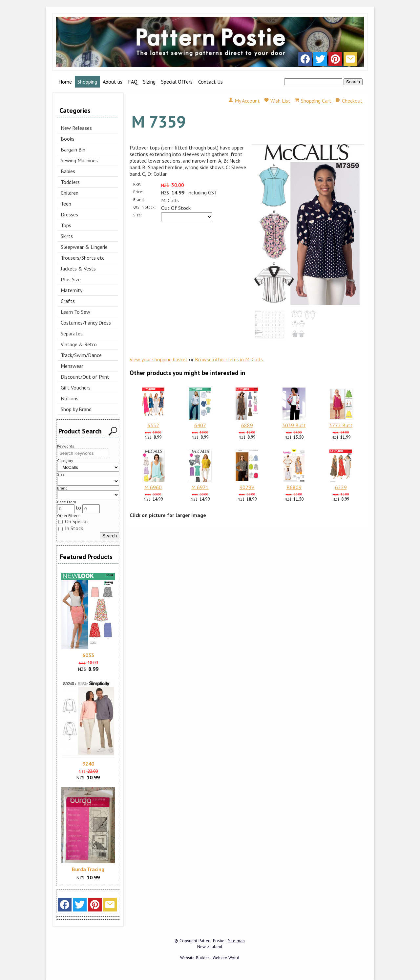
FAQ (133, 82)
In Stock (71, 528)
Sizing (149, 82)
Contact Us (210, 82)
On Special (73, 521)
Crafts (68, 301)
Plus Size (71, 279)
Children (70, 193)
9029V (247, 487)
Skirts (67, 236)
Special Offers (177, 82)
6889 (247, 425)
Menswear (72, 366)
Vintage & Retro (79, 344)
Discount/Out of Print (85, 377)
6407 (200, 425)
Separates (72, 333)
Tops (66, 225)
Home (65, 82)
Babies (68, 171)
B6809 (294, 487)
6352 (153, 425)
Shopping (87, 82)
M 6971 (200, 487)
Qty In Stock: (144, 207)
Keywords (66, 446)
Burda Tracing (88, 869)
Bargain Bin (73, 150)
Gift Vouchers (76, 388)
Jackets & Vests (78, 269)
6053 (88, 655)
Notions (70, 398)
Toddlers (70, 182)
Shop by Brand (76, 409)
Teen (66, 204)
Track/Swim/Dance (81, 355)
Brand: (139, 200)
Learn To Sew (75, 312)
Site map (236, 941)
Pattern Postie (211, 941)
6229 (341, 487)
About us (113, 82)
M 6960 (153, 487)
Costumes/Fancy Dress (86, 323)
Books (68, 139)
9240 (88, 764)
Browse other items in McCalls (229, 359)
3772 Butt (341, 425)
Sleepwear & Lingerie (84, 247)
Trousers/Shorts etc (83, 258)
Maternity (72, 290)
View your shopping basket (159, 359)
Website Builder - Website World (210, 958)
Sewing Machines (79, 160)
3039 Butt (294, 425)
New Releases (76, 128)
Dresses (69, 214)
